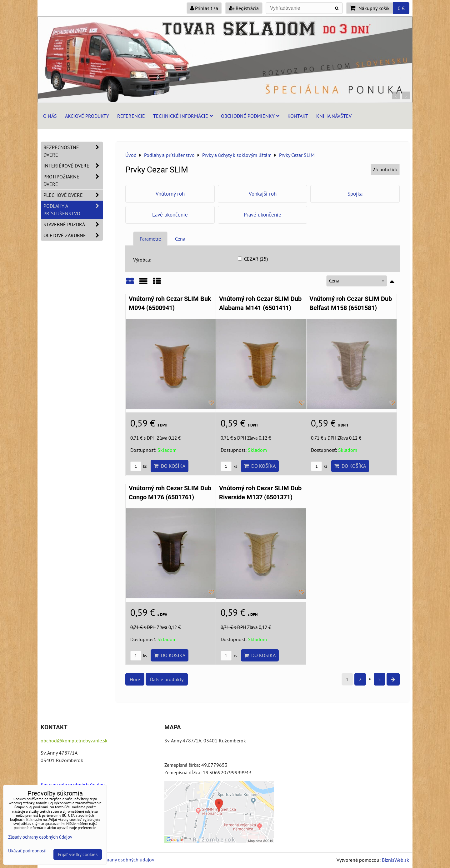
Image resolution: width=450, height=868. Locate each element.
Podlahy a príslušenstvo (73, 210)
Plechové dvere (73, 195)
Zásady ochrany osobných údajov (119, 860)
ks (138, 466)
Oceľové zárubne (73, 235)
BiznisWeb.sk (395, 860)
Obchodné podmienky (250, 116)
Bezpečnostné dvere (73, 151)
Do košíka (170, 466)
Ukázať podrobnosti (27, 851)
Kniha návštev (334, 116)
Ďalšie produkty (167, 679)
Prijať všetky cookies (78, 854)
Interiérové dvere (73, 166)
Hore (135, 679)
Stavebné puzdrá (73, 224)
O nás (50, 116)
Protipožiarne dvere (73, 180)
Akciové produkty (87, 116)
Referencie (131, 116)
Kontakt (298, 116)
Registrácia (244, 8)
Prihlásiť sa (204, 8)
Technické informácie (183, 116)
